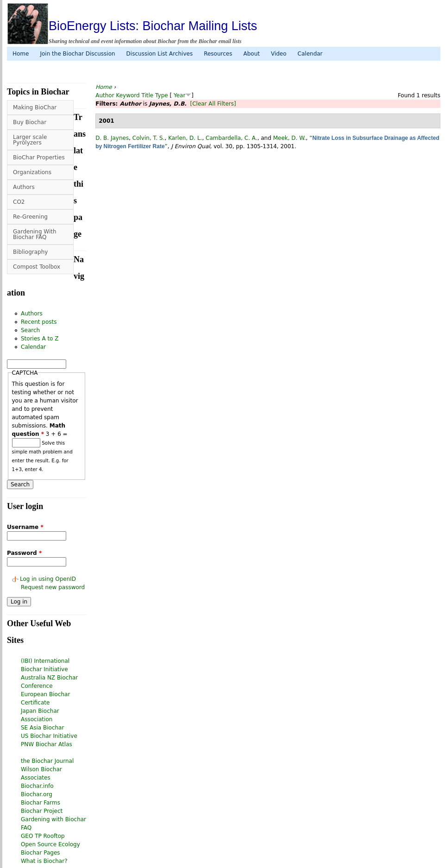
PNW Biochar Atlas (47, 744)
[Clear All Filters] (213, 104)
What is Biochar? (44, 861)
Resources (218, 54)
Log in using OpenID (48, 579)
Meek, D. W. (290, 138)
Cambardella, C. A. (232, 138)
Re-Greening (30, 217)
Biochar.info (37, 786)
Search (30, 330)
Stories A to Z (40, 339)
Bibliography (30, 252)
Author (105, 95)
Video (279, 54)
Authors (24, 187)
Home (21, 54)
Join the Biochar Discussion (77, 54)
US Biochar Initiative (49, 736)
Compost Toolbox (37, 267)
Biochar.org (37, 794)
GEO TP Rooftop (43, 836)
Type (162, 95)
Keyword (128, 95)
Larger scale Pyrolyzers (30, 140)
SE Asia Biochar (42, 728)
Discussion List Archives (160, 54)
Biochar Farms (41, 803)
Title (148, 95)
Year (179, 95)
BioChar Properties (39, 157)
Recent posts (39, 322)
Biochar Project (42, 811)
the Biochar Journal (47, 761)
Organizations (32, 172)
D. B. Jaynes (112, 138)
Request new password (53, 587)
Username (25, 527)
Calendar (310, 54)
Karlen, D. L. (185, 138)
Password (24, 553)
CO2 (19, 202)
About (251, 54)
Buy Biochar (30, 122)
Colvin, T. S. (149, 138)
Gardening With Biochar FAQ (35, 234)
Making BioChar (35, 107)
